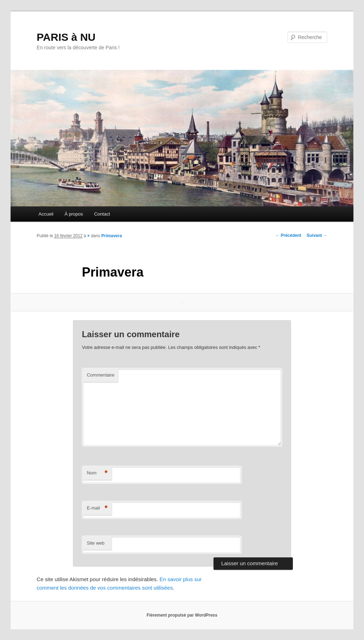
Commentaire (101, 375)
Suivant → (317, 235)
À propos (74, 214)
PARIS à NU (66, 37)
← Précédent (288, 235)
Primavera (112, 236)
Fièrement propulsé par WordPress (182, 615)
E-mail (97, 508)
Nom (97, 473)
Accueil (46, 214)
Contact (102, 214)
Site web (96, 543)
